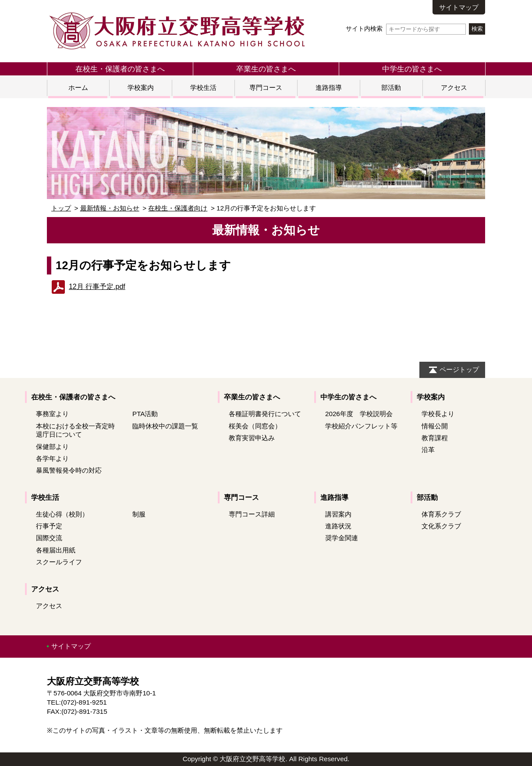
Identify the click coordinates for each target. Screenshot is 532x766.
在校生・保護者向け (178, 208)
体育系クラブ (441, 514)
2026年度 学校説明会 (359, 414)
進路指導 (329, 87)
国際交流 (49, 538)
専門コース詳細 (252, 514)
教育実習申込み (252, 438)
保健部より (52, 447)
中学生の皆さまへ (412, 69)
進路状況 (338, 526)
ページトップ (459, 369)
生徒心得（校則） (62, 514)
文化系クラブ (441, 526)
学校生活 (203, 87)
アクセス (454, 87)
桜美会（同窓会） (255, 426)
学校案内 (141, 87)
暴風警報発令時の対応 (69, 470)
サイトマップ (459, 7)
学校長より (438, 414)
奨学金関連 (342, 538)
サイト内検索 (406, 29)
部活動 (391, 87)
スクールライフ (59, 562)
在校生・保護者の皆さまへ (120, 69)
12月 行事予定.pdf (97, 287)
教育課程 (435, 438)
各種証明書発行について (265, 414)
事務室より (52, 414)
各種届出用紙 (56, 550)
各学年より (52, 458)
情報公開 (435, 426)
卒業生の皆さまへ (266, 69)
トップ (61, 208)
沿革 (428, 450)
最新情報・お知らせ (110, 208)
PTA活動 (145, 414)
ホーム (78, 87)
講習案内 (338, 514)
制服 (139, 514)
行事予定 (49, 526)
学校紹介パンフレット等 (361, 426)
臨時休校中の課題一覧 (165, 426)
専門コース (266, 87)
